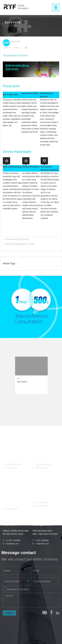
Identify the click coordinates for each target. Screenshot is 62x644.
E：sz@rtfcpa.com (11, 509)
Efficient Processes (31, 167)
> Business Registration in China (19, 244)
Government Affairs (30, 93)
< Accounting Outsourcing (16, 239)
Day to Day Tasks (10, 94)
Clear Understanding (12, 167)
